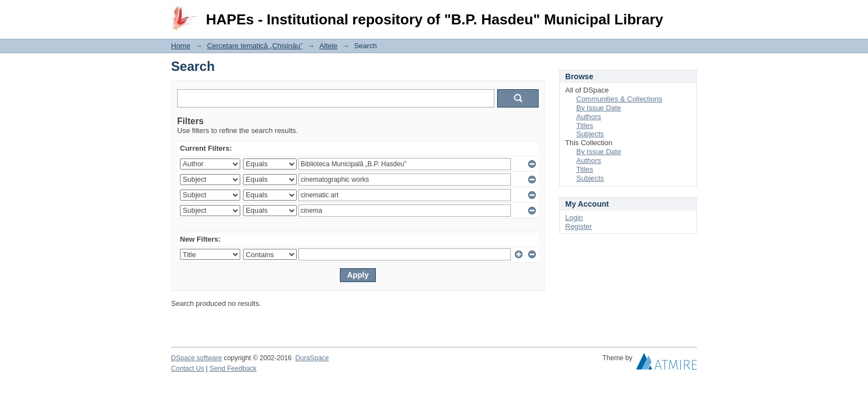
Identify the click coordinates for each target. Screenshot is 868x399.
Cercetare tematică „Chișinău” (255, 46)
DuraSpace (312, 358)
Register (578, 226)
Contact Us (188, 369)
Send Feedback (233, 369)
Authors (589, 117)
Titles (585, 126)
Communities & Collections (619, 99)
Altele (329, 46)
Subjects (590, 134)
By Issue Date (599, 108)
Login (688, 14)
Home (181, 46)
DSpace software (197, 358)
